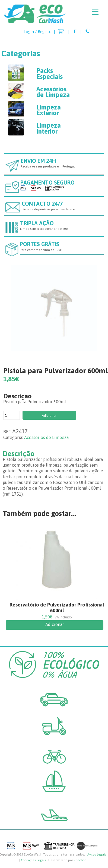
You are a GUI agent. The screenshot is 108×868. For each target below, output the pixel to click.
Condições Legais (33, 860)
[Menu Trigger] (95, 12)
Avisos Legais (97, 854)
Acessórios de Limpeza (46, 437)
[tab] (54, 454)
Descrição (19, 454)
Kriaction (80, 860)
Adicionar (49, 416)
